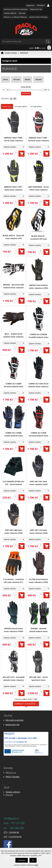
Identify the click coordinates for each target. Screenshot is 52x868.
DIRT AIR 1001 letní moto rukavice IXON (38, 483)
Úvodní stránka (11, 53)
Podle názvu (7, 106)
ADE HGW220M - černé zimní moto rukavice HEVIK (38, 188)
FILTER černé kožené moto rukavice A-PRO (38, 581)
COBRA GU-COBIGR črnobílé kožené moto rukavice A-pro (39, 336)
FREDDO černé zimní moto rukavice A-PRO (13, 630)
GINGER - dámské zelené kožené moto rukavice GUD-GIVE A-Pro (39, 630)
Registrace (31, 5)
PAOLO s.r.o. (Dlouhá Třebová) (15, 17)
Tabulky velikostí (10, 13)
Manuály (22, 13)
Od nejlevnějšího (21, 106)
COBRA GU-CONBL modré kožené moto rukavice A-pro (14, 434)
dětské (27, 79)
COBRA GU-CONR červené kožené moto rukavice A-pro (38, 434)
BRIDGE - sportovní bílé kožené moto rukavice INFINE (14, 286)
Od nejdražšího (36, 106)
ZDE (36, 865)
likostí (17, 792)
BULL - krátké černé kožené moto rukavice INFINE (14, 335)
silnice (5, 79)
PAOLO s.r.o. (11, 772)
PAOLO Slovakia (12, 777)
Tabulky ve (10, 792)
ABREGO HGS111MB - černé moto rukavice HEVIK (13, 139)
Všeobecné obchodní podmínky (16, 9)
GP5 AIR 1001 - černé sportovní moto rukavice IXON (38, 679)
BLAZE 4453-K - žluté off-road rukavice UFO (14, 237)
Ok (33, 860)
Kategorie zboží (26, 61)
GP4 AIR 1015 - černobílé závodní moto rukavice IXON (13, 679)
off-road (16, 79)
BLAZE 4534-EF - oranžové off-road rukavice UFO (38, 238)
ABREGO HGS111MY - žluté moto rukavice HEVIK (14, 188)
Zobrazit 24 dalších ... (26, 704)
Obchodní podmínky (14, 720)
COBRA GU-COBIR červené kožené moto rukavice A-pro (13, 385)
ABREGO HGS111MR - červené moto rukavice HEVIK (38, 139)
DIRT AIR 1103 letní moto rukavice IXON (38, 532)
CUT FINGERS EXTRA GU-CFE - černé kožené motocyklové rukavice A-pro (14, 483)
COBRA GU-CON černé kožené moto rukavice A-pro (38, 385)
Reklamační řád (36, 9)
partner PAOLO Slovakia (38, 17)
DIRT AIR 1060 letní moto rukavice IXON (13, 532)
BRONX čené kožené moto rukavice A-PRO (38, 287)
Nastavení (22, 860)
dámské (38, 79)
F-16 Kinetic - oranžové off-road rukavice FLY (13, 581)
